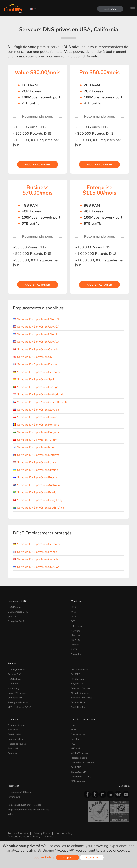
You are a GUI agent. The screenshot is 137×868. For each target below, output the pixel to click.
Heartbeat (76, 635)
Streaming (76, 654)
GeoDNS (12, 617)
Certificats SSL (15, 698)
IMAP (74, 659)
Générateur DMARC (81, 777)
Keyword (75, 631)
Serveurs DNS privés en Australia (36, 485)
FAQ (73, 744)
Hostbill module (79, 758)
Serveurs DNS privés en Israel (34, 447)
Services (12, 663)
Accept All (68, 857)
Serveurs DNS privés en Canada (36, 349)
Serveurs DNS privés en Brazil (34, 492)
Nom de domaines (80, 693)
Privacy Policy (42, 833)
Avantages (76, 739)
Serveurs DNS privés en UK (33, 357)
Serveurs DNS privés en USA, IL (35, 334)
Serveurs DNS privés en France (35, 364)
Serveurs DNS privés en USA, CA (36, 327)
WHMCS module (80, 753)
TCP (73, 621)
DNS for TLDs (78, 702)
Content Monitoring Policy (24, 836)
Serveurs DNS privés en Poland (35, 417)
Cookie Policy (64, 833)
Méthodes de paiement (83, 762)
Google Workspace (17, 693)
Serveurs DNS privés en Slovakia (36, 410)
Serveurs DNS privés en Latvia (34, 462)
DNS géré (13, 684)
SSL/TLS (75, 640)
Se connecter (110, 9)
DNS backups (78, 679)
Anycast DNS (78, 684)
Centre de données (17, 739)
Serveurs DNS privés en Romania (36, 425)
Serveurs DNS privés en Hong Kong (38, 500)
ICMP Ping (76, 626)
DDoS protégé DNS (18, 612)
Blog (73, 725)
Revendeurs (14, 797)
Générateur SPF (79, 772)
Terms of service (18, 833)
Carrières (12, 753)
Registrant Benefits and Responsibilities (28, 810)
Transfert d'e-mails (81, 688)
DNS (73, 607)
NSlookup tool (78, 781)
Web (73, 612)
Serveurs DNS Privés (82, 698)
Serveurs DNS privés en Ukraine (35, 470)
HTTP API (76, 748)
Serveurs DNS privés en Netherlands (39, 394)
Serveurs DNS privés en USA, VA (36, 342)
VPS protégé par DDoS (19, 707)
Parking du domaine (18, 702)
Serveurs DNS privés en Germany (36, 372)
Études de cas (78, 734)
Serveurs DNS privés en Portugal (36, 387)
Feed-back (13, 748)
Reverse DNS (15, 674)
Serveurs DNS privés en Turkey (35, 440)
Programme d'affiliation (20, 792)
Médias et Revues (17, 744)
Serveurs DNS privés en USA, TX (36, 319)
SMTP (74, 649)
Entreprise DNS (16, 621)
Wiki (73, 730)
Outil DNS (76, 767)
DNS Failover (14, 679)
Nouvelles (13, 730)
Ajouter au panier (38, 165)
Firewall (75, 645)
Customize (92, 857)
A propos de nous (17, 725)
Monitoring (77, 601)
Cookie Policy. (44, 857)
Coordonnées (14, 734)
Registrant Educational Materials (24, 805)
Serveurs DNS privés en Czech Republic (41, 402)
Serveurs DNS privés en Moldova (36, 455)
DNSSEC (76, 674)
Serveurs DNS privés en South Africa (39, 508)
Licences (50, 836)
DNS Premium (15, 607)
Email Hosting (78, 707)
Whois (11, 814)
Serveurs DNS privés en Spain (34, 379)
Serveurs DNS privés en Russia (35, 477)
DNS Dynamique (16, 670)
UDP (73, 617)
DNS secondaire (79, 670)
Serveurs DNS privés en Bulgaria (36, 432)
